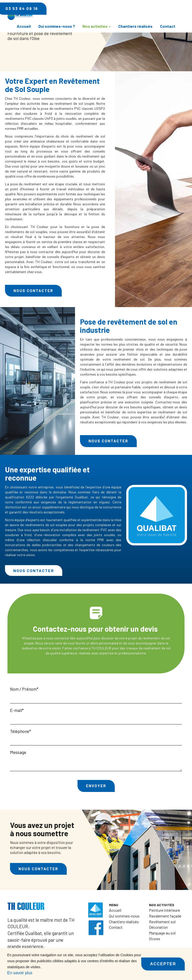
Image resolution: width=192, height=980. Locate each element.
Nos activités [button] (97, 26)
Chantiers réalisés (135, 26)
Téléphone (20, 731)
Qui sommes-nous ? (57, 26)
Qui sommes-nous (124, 916)
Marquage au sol (162, 933)
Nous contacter (33, 291)
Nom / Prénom (23, 689)
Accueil (24, 26)
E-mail (16, 710)
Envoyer (96, 786)
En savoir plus (20, 973)
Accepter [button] (163, 964)
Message (18, 752)
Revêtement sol (162, 922)
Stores (155, 939)
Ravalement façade (165, 916)
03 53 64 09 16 (153, 8)
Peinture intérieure (164, 910)
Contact (168, 26)
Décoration (158, 927)
